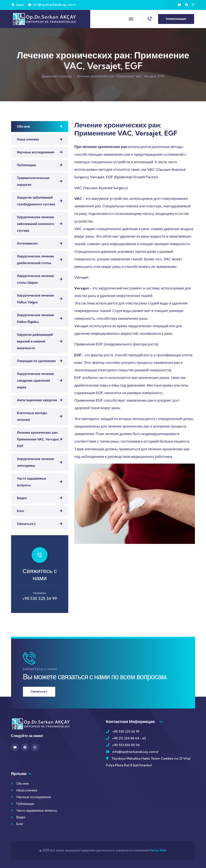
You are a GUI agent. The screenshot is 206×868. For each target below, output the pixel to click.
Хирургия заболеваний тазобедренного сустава (36, 201)
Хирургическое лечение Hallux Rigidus (36, 318)
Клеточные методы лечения (32, 416)
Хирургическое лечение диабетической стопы (36, 260)
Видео (22, 498)
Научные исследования (36, 152)
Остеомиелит (28, 243)
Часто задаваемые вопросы (32, 482)
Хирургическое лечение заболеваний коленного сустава (36, 224)
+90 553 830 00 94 (126, 745)
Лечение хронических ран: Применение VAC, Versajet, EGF (38, 439)
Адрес (20, 5)
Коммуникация (176, 19)
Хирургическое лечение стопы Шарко (36, 279)
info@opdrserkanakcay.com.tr (54, 5)
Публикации (27, 165)
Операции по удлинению (37, 361)
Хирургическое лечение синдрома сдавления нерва (36, 380)
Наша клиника (28, 139)
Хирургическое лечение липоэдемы (36, 462)
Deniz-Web (158, 850)
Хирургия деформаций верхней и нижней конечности (35, 341)
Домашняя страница (57, 76)
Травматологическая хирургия (33, 181)
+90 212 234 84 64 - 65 (129, 738)
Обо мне (24, 126)
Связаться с (27, 524)
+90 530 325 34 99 (40, 598)
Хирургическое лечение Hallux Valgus (36, 299)
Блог (21, 511)
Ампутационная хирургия (37, 400)
